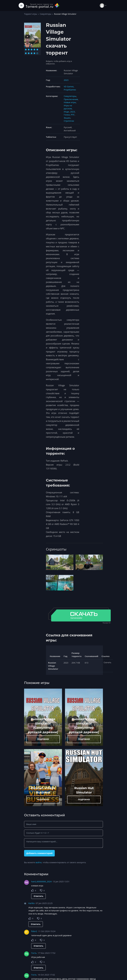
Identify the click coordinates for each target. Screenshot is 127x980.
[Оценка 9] (34, 53)
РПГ (73, 115)
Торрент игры (31, 14)
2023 (66, 80)
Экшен (67, 118)
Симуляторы (46, 14)
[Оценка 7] (29, 53)
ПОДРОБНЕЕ (43, 739)
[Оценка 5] (37, 49)
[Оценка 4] (34, 49)
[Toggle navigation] (21, 5)
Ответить (38, 896)
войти (39, 862)
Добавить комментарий (39, 853)
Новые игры (70, 102)
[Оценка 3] (32, 49)
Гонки (67, 115)
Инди (66, 112)
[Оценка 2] (29, 49)
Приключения (71, 99)
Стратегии (69, 121)
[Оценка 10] (37, 53)
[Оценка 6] (26, 53)
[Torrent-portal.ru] (43, 5)
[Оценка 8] (32, 53)
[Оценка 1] (26, 49)
